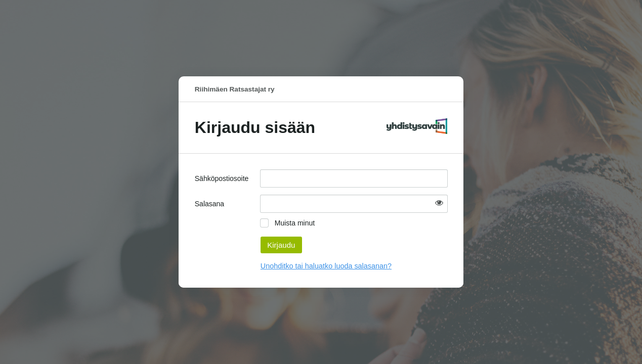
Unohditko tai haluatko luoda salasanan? (326, 266)
